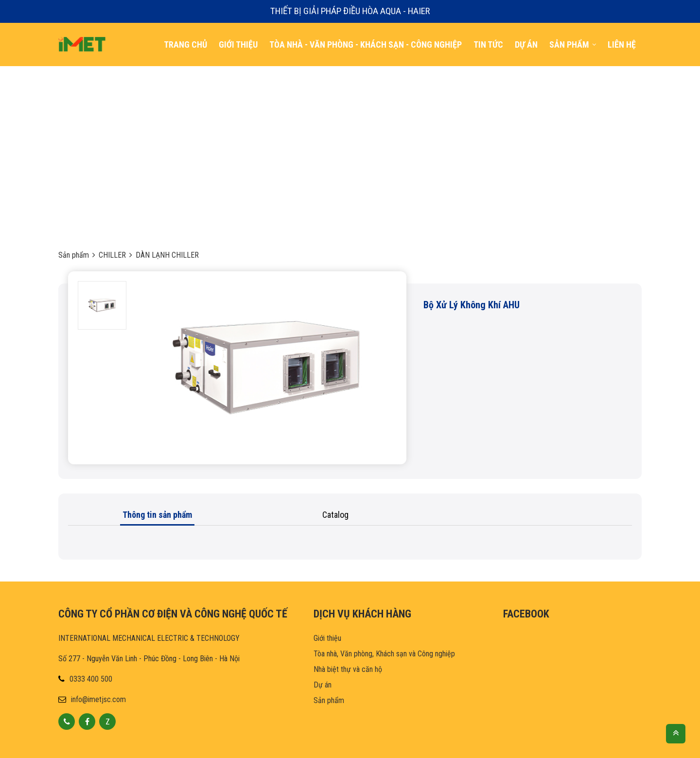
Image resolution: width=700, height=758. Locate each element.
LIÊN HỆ (622, 44)
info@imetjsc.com (98, 699)
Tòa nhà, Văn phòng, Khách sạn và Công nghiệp (384, 654)
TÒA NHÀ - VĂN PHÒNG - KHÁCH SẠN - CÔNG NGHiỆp (366, 44)
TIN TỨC (488, 44)
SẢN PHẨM (573, 44)
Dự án (323, 685)
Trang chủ (185, 44)
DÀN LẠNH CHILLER (167, 255)
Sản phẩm (74, 255)
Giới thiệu (238, 44)
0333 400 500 (91, 679)
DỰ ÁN (526, 44)
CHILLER (112, 255)
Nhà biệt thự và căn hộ (348, 669)
